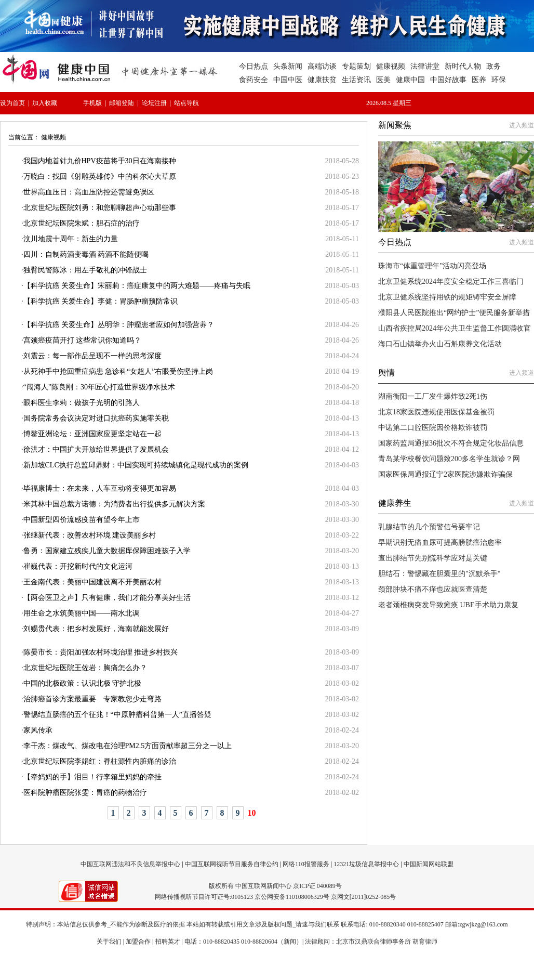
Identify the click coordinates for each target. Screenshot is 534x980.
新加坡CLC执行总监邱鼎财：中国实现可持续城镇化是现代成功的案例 (136, 465)
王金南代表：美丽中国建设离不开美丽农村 (92, 582)
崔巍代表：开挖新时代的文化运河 (78, 566)
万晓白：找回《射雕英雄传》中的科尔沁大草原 (100, 177)
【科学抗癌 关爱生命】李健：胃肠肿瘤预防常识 (101, 301)
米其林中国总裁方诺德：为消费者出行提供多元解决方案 (114, 504)
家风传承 (38, 730)
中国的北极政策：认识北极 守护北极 (83, 683)
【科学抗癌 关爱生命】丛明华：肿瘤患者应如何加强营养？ (119, 325)
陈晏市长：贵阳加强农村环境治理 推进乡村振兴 (101, 652)
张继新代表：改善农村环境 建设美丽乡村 (90, 535)
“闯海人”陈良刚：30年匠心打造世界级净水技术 (99, 387)
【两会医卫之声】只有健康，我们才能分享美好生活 (107, 598)
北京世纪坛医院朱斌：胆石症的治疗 (82, 223)
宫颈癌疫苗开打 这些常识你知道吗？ (83, 340)
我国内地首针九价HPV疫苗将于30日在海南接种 (100, 161)
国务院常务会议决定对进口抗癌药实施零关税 (96, 418)
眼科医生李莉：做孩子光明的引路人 (82, 403)
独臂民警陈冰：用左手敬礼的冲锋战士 (85, 270)
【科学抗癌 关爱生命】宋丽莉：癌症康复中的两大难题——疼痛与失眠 (137, 286)
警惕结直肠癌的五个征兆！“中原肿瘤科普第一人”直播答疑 (117, 715)
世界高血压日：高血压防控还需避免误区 (89, 192)
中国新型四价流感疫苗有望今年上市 (82, 520)
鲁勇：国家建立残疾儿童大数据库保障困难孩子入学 (107, 551)
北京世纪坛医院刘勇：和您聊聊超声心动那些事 (100, 208)
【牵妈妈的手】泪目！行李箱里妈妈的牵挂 (92, 777)
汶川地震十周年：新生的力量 (71, 239)
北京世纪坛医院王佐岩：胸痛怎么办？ (85, 668)
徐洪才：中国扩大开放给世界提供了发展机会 (96, 449)
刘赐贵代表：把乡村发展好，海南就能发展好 (96, 629)
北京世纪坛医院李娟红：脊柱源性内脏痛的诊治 (100, 761)
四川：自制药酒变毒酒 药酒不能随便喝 (86, 254)
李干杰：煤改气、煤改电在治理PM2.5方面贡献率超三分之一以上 (128, 746)
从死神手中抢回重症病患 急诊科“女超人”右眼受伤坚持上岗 (118, 371)
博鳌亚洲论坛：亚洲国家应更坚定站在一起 (92, 434)
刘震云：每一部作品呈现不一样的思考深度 (92, 356)
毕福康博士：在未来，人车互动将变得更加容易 (100, 488)
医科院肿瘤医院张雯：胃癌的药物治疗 (85, 793)
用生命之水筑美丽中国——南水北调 (82, 613)
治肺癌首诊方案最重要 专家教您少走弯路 (92, 699)
